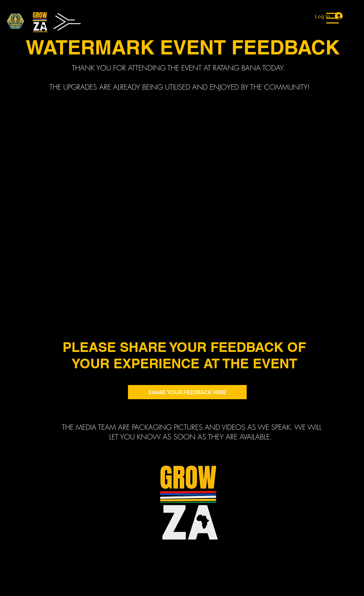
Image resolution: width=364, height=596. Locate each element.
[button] (333, 18)
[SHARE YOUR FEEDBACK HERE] (187, 392)
